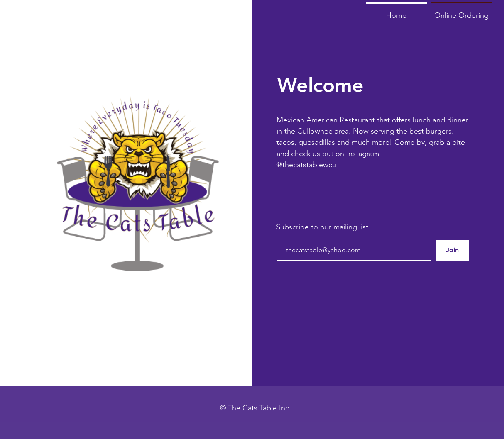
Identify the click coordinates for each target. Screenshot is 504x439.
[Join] (453, 250)
